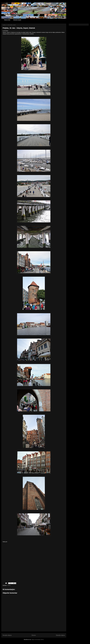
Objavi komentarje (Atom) (38, 639)
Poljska (9, 585)
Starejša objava (60, 635)
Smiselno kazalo (17, 20)
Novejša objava (7, 635)
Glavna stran (7, 20)
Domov (34, 635)
